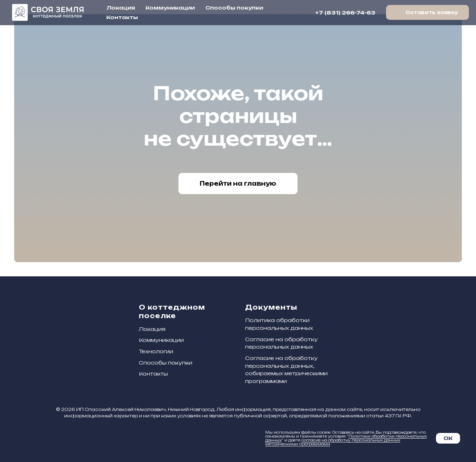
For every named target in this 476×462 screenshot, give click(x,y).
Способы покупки (234, 8)
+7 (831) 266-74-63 (345, 13)
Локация (121, 8)
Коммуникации (170, 8)
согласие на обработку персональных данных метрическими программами (333, 442)
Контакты (122, 17)
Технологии (156, 351)
